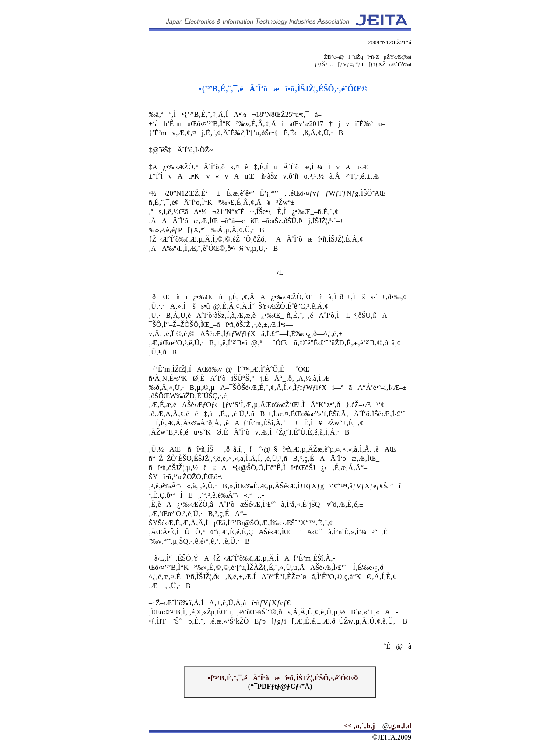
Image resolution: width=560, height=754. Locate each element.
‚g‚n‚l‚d (400, 726)
